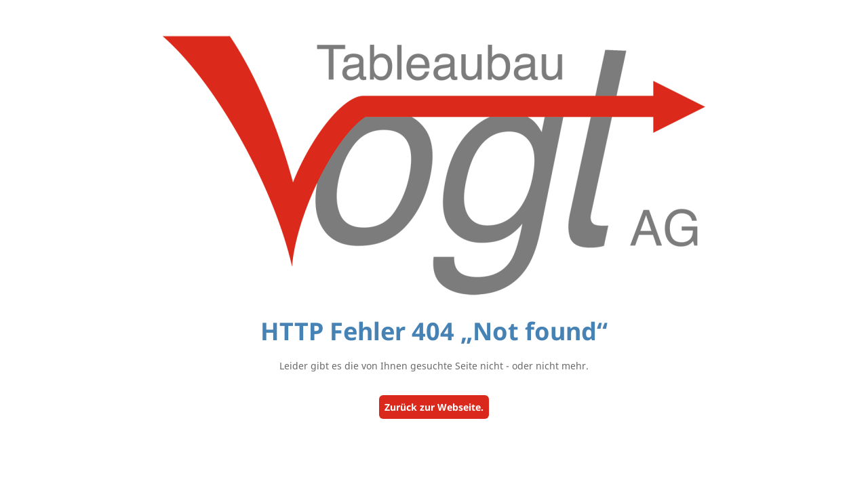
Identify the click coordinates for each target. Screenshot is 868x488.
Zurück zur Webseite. (434, 407)
